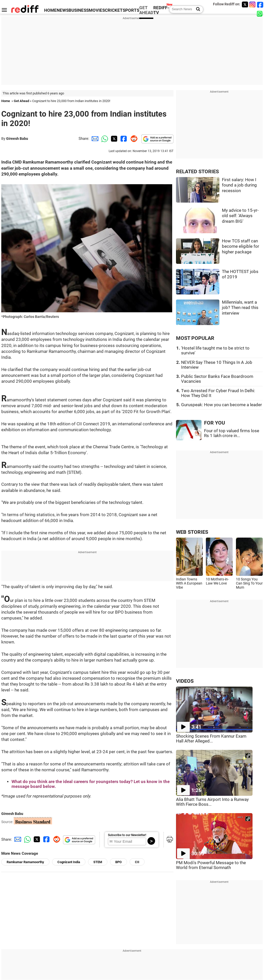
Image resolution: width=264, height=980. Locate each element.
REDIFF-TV (161, 10)
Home (6, 101)
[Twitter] (245, 4)
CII (137, 862)
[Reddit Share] (133, 139)
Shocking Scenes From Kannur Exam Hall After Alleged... (211, 739)
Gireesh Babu (17, 139)
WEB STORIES (192, 532)
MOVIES (97, 10)
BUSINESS (79, 10)
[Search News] (197, 9)
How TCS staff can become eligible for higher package (241, 246)
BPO (118, 862)
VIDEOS (185, 681)
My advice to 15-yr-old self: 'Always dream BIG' (240, 216)
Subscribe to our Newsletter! (127, 835)
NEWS (63, 10)
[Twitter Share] (114, 139)
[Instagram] (253, 4)
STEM (98, 862)
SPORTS (131, 10)
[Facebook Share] (123, 139)
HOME (50, 10)
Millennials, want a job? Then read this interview (240, 308)
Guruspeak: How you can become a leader (222, 405)
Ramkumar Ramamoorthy (25, 862)
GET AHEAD (146, 10)
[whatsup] (260, 13)
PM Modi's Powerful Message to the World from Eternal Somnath (211, 865)
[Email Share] (94, 139)
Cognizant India (69, 862)
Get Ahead (21, 101)
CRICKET (114, 10)
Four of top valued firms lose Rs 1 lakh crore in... (232, 433)
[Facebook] (260, 4)
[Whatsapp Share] (104, 139)
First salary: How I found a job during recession (239, 185)
